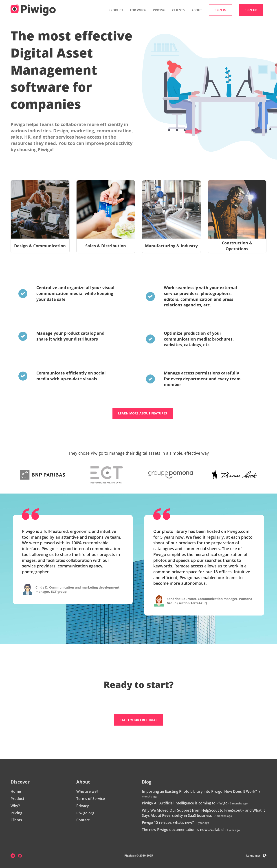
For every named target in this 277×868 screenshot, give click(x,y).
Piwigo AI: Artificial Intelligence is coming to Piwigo (185, 803)
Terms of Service (91, 799)
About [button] (197, 10)
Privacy (83, 806)
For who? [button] (138, 10)
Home (16, 791)
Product (17, 799)
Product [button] (116, 10)
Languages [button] (256, 856)
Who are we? (87, 791)
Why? (15, 806)
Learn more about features (143, 413)
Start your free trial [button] (138, 720)
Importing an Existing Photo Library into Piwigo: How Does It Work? (199, 791)
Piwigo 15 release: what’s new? (168, 822)
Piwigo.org (85, 813)
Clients (178, 10)
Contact (83, 820)
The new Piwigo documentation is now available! (183, 830)
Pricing (159, 10)
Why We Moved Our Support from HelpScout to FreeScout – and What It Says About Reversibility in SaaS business (203, 813)
